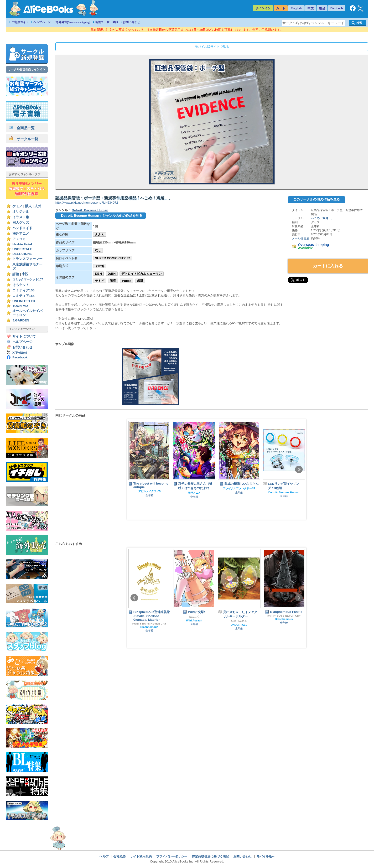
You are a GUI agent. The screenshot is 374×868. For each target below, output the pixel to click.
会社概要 (119, 856)
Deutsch (337, 8)
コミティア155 (23, 290)
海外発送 (73, 22)
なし (98, 250)
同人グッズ (21, 223)
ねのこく (194, 617)
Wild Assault (194, 620)
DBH (98, 274)
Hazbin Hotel (22, 244)
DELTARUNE (22, 254)
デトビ (100, 281)
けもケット (21, 285)
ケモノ (17, 206)
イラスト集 (21, 217)
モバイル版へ (266, 856)
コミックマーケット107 (28, 279)
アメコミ (19, 239)
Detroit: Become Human (90, 210)
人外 (38, 206)
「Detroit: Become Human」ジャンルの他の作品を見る (100, 216)
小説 (25, 274)
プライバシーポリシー (172, 856)
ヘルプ (104, 856)
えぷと (100, 235)
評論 (16, 274)
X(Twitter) (20, 353)
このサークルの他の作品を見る (317, 199)
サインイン (263, 8)
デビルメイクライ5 (149, 491)
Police (127, 281)
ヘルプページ (42, 22)
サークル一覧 (24, 139)
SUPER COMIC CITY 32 (113, 258)
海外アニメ (21, 234)
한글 (322, 8)
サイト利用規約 (141, 856)
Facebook (20, 357)
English (296, 8)
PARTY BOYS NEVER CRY (149, 624)
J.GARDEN (21, 320)
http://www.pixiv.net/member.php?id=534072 (87, 203)
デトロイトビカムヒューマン (142, 274)
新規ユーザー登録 (107, 22)
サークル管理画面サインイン (27, 69)
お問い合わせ (131, 22)
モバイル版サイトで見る (212, 47)
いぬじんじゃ (239, 621)
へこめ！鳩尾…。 (322, 218)
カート (281, 8)
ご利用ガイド (20, 22)
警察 (113, 281)
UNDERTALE (22, 249)
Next (299, 470)
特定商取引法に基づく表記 (210, 856)
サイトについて (24, 336)
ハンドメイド (22, 228)
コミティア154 (23, 296)
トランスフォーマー (27, 259)
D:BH (112, 274)
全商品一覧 (22, 128)
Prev (134, 470)
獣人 (28, 206)
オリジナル (21, 212)
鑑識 (140, 281)
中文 (311, 8)
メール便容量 (301, 238)
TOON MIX (20, 306)
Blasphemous (149, 627)
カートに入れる (328, 266)
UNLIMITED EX (24, 301)
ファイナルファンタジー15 (239, 488)
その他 (100, 266)
